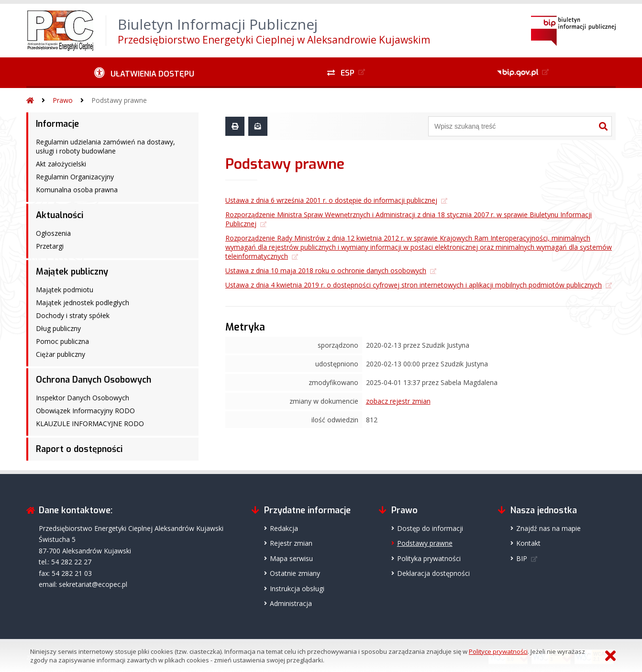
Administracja (291, 603)
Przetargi (50, 246)
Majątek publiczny (72, 272)
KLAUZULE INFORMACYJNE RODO (90, 424)
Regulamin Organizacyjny (75, 177)
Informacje (57, 124)
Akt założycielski (61, 164)
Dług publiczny (58, 328)
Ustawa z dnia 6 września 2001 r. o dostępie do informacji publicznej (331, 200)
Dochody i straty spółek (73, 315)
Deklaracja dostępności (433, 573)
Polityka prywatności (429, 558)
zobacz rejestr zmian (398, 401)
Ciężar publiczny (61, 354)
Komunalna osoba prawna (77, 190)
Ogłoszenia (53, 233)
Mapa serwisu (291, 558)
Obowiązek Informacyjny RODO (85, 411)
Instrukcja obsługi (297, 589)
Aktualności (60, 215)
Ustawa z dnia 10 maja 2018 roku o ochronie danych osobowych (326, 270)
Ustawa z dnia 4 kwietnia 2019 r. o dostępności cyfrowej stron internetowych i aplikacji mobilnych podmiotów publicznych (414, 285)
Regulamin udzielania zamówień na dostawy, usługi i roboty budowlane (105, 146)
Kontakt (528, 543)
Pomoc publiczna (62, 341)
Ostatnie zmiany (295, 573)
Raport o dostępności (79, 449)
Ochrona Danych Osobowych (94, 380)
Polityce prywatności (498, 651)
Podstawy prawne (119, 100)
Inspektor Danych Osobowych (83, 398)
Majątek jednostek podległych (83, 303)
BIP (522, 558)
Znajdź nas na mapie (548, 528)
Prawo (63, 100)
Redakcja (284, 528)
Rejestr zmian (291, 543)
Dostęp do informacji (430, 528)
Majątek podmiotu (65, 290)
